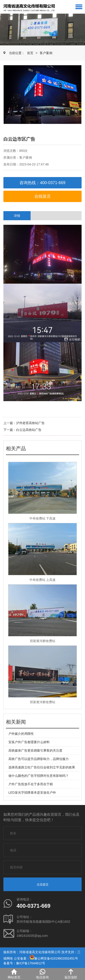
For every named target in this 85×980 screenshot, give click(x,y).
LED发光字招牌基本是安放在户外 (32, 792)
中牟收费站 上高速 (43, 580)
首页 (30, 53)
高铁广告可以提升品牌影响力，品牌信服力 (39, 759)
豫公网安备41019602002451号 (56, 958)
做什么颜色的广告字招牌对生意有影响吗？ (39, 776)
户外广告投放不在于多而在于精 (31, 784)
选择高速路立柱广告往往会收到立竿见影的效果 (42, 767)
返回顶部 (71, 974)
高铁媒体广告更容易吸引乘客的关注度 (35, 750)
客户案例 (46, 53)
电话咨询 (42, 974)
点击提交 (43, 884)
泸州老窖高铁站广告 (30, 423)
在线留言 (43, 196)
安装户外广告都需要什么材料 (29, 742)
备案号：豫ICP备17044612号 (24, 963)
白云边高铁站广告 (29, 430)
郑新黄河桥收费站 (43, 641)
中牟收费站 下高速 (43, 518)
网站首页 (14, 974)
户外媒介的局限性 (21, 734)
